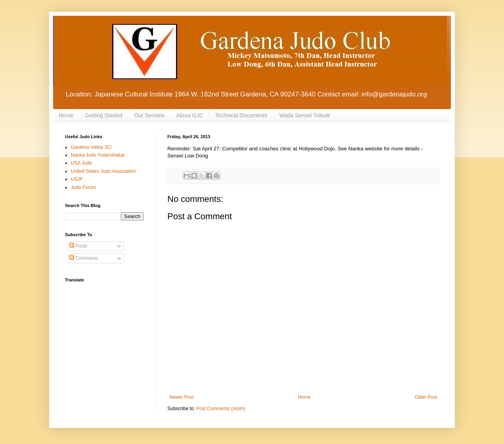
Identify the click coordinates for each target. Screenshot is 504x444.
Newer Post (182, 397)
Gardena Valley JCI (91, 147)
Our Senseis (149, 115)
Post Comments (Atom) (221, 409)
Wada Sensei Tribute (305, 115)
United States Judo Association (103, 171)
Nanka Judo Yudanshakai (98, 155)
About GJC (190, 115)
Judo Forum (83, 187)
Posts (78, 246)
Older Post (426, 397)
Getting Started (104, 115)
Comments (84, 258)
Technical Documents (241, 115)
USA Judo (81, 163)
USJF (77, 179)
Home (66, 115)
